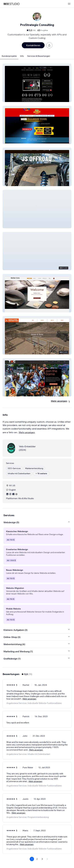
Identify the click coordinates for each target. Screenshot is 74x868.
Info (22, 56)
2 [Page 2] (37, 859)
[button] (37, 83)
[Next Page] (47, 859)
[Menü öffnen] (69, 4)
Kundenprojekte (9, 56)
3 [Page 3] (42, 859)
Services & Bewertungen (39, 56)
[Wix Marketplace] (11, 4)
